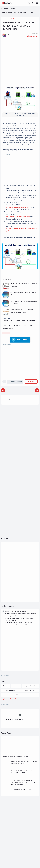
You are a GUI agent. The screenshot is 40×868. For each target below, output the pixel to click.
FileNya (7, 3)
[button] (32, 38)
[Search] (33, 3)
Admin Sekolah (10, 733)
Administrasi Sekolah (20, 737)
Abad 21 (6, 728)
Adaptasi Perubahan (30, 728)
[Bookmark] (5, 415)
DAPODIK (7, 365)
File (11, 433)
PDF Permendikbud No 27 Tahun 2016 (24, 837)
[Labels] (20, 742)
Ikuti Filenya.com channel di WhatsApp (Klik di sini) (17, 12)
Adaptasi (16, 728)
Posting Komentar (16, 414)
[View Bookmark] (29, 3)
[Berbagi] (31, 414)
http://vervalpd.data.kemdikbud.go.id (19, 237)
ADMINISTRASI (30, 733)
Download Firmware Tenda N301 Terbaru (17, 801)
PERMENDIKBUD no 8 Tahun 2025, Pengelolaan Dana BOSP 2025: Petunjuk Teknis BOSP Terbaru (24, 829)
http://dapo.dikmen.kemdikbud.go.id (19, 224)
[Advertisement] (20, 64)
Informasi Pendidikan (15, 763)
